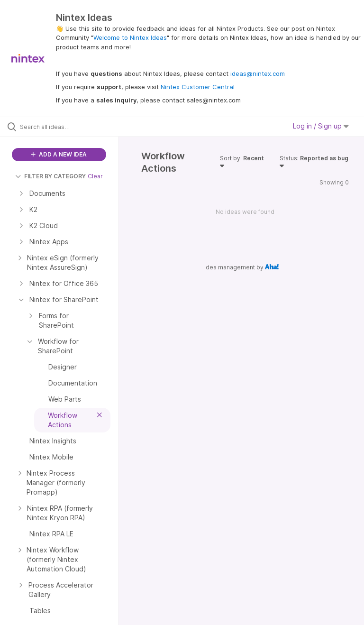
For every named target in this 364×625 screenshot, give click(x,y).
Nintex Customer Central (198, 87)
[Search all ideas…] (64, 127)
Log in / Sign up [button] (321, 126)
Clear (95, 176)
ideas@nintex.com (258, 74)
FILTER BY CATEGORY (50, 176)
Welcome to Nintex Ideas (130, 37)
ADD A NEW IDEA (59, 154)
